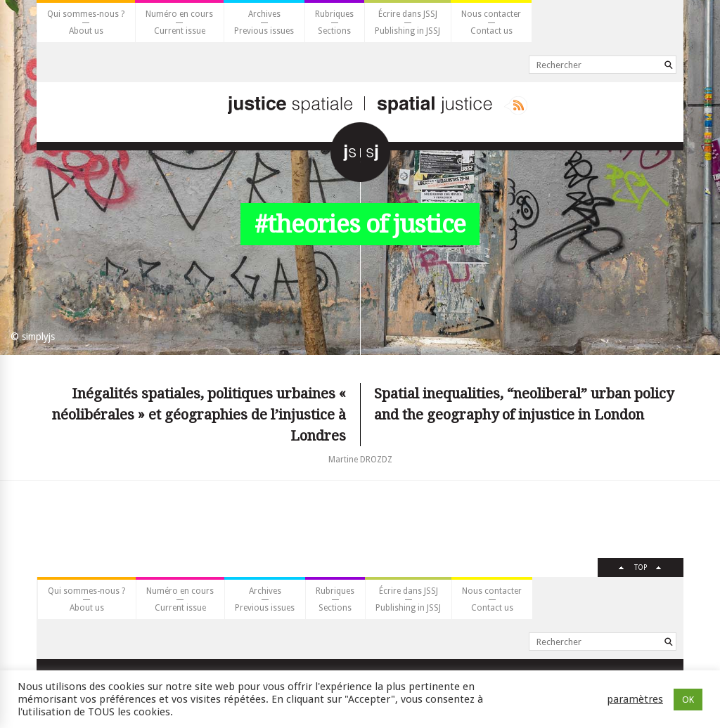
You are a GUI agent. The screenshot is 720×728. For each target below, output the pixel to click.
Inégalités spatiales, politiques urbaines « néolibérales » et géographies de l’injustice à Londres (199, 415)
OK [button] (688, 700)
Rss (516, 105)
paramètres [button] (635, 699)
